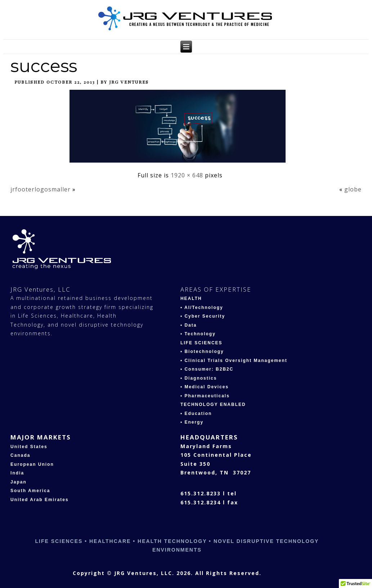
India (17, 473)
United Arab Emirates (40, 500)
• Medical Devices (205, 387)
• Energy (192, 422)
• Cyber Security (203, 316)
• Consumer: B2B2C (207, 369)
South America (30, 491)
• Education (196, 414)
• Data (189, 325)
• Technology (198, 334)
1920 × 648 (187, 175)
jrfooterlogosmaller (41, 189)
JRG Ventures (129, 82)
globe (353, 189)
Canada (20, 455)
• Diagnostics (199, 378)
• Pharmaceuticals (205, 396)
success (44, 66)
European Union (32, 464)
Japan (19, 482)
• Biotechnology (202, 352)
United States (29, 447)
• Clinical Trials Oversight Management (234, 361)
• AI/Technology (202, 308)
